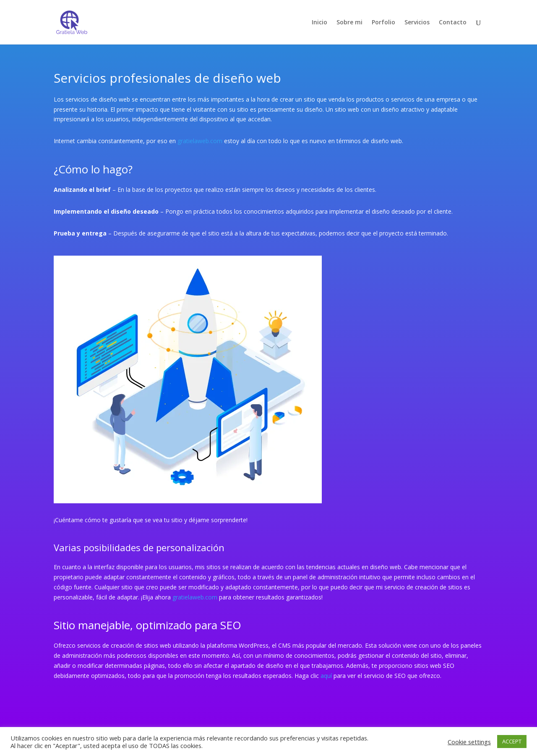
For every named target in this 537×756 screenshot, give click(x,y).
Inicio (319, 23)
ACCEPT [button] (512, 741)
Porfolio (383, 23)
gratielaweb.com (200, 141)
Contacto (453, 23)
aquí (326, 676)
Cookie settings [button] (469, 742)
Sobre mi (349, 23)
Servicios (417, 23)
